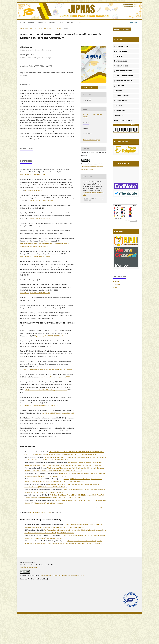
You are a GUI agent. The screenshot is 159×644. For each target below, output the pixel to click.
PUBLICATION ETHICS (122, 66)
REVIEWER (118, 56)
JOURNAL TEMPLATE (121, 142)
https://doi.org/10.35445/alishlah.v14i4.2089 (35, 320)
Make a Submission (122, 29)
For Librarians (117, 288)
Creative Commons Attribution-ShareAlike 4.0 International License (92, 167)
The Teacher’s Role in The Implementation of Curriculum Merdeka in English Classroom (73, 484)
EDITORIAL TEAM (120, 51)
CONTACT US (119, 116)
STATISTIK (118, 106)
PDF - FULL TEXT (90, 87)
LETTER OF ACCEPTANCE (123, 121)
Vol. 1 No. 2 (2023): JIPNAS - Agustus (48, 29)
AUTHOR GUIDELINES (122, 96)
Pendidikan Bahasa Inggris (91, 140)
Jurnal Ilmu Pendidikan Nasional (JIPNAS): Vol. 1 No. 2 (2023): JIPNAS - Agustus (58, 508)
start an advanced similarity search (40, 539)
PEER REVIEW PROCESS (123, 71)
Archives (42, 22)
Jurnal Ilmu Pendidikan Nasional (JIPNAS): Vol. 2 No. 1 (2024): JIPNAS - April (57, 498)
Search (133, 22)
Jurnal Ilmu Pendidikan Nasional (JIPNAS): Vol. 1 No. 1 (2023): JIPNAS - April (56, 525)
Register (70, 22)
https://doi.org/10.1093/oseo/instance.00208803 (58, 440)
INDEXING (118, 91)
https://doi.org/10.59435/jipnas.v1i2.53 (38, 66)
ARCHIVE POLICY (120, 101)
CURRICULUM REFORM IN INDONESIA (76, 517)
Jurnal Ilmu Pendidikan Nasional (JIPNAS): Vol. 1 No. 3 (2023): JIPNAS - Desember (70, 481)
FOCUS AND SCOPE (121, 46)
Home (22, 22)
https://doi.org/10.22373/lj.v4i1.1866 (33, 202)
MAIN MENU (119, 39)
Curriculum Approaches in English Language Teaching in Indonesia (70, 511)
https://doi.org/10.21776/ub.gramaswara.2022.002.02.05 (39, 432)
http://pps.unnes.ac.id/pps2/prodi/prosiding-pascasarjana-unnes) (46, 417)
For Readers (117, 281)
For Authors (117, 285)
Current (32, 22)
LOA (61, 22)
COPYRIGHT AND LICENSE (123, 81)
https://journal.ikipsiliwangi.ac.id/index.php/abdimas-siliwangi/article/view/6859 (47, 396)
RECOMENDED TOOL (122, 164)
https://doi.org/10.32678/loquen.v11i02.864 (35, 284)
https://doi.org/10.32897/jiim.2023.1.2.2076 (49, 363)
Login (79, 22)
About (52, 22)
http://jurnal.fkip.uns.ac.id (34, 217)
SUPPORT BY (119, 231)
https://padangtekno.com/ (29, 594)
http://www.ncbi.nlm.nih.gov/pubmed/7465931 (57, 404)
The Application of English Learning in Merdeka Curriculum (78, 500)
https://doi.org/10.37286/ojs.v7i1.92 (41, 227)
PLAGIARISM (119, 86)
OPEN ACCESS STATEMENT (124, 76)
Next (103, 535)
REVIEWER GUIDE (120, 61)
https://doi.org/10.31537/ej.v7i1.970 (41, 245)
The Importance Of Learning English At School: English (73, 527)
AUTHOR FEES (120, 111)
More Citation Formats (90, 199)
